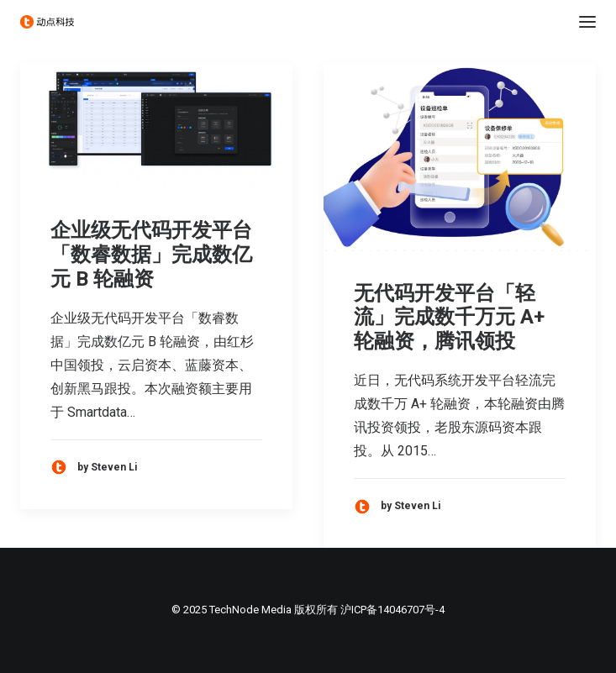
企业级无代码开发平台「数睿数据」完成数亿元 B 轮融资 (151, 255)
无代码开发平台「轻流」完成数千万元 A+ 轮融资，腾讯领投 (449, 318)
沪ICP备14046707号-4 (392, 610)
